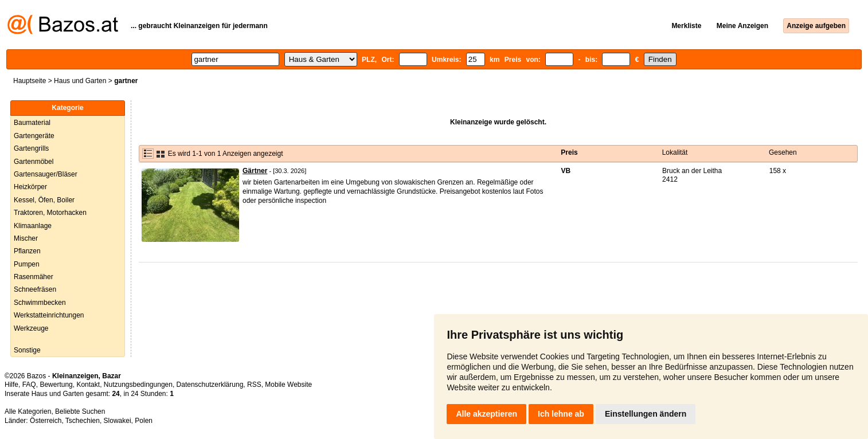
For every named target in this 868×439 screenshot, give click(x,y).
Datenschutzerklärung (210, 385)
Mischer (26, 238)
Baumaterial (32, 123)
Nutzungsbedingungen (138, 385)
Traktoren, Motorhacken (50, 213)
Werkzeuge (31, 328)
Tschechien (83, 421)
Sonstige (27, 350)
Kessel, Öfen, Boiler (44, 200)
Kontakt (88, 385)
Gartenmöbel (34, 162)
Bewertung (56, 385)
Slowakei (118, 421)
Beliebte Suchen (80, 411)
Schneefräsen (35, 289)
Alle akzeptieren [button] (486, 414)
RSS (254, 385)
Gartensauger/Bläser (46, 174)
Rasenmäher (34, 277)
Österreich (46, 421)
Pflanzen (27, 251)
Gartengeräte (34, 136)
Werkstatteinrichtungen (49, 315)
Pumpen (27, 264)
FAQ (29, 385)
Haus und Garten (80, 81)
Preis (569, 152)
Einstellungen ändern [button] (646, 414)
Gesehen (783, 152)
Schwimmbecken (40, 303)
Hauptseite (30, 81)
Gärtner (255, 171)
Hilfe (11, 385)
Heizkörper (30, 187)
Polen (144, 421)
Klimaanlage (33, 226)
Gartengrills (31, 148)
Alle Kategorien (28, 411)
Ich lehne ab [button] (561, 414)
